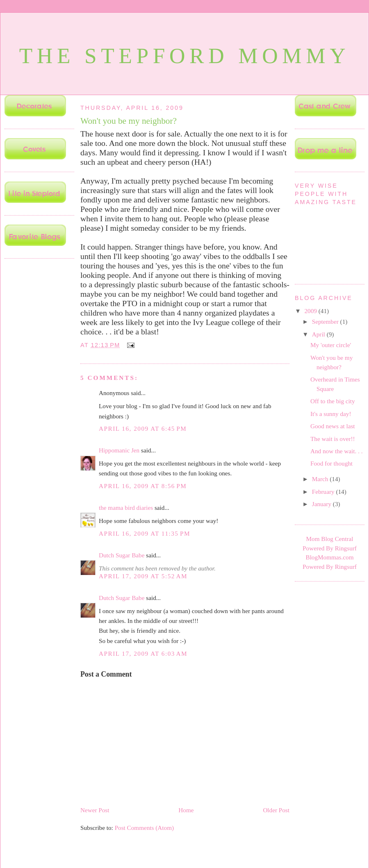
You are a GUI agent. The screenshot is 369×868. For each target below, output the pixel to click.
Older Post (276, 810)
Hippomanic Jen (119, 450)
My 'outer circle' (331, 345)
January (322, 504)
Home (186, 810)
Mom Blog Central (330, 539)
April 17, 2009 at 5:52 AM (143, 576)
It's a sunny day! (331, 414)
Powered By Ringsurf (330, 548)
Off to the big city (333, 401)
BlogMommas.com (330, 557)
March (321, 479)
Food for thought (331, 463)
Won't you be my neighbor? (129, 121)
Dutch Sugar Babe (122, 555)
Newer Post (95, 810)
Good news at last (333, 426)
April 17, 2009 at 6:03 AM (143, 653)
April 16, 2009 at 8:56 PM (143, 486)
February (324, 492)
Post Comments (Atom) (144, 828)
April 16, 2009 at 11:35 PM (145, 533)
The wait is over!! (333, 439)
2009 (312, 311)
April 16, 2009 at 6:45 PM (143, 428)
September (326, 322)
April (319, 334)
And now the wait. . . (337, 451)
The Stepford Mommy (185, 56)
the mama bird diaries (126, 508)
